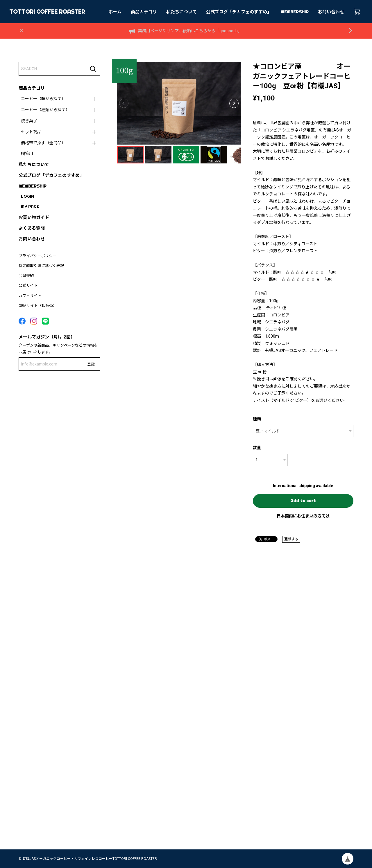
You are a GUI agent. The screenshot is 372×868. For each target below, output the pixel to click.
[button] (234, 103)
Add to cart (303, 501)
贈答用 (27, 154)
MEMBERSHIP (295, 12)
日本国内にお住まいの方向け (303, 516)
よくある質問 (32, 228)
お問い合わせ (331, 12)
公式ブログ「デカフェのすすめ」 (239, 12)
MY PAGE (30, 206)
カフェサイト (30, 296)
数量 (257, 448)
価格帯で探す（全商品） (43, 143)
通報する (291, 539)
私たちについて (181, 12)
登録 (91, 364)
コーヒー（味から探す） (43, 99)
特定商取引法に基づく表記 (41, 266)
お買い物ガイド (34, 217)
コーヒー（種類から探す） (45, 110)
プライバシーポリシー (37, 256)
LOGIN (27, 196)
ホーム (115, 12)
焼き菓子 (29, 121)
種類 (257, 419)
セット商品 (31, 132)
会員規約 (26, 276)
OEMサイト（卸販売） (38, 306)
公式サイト (28, 286)
